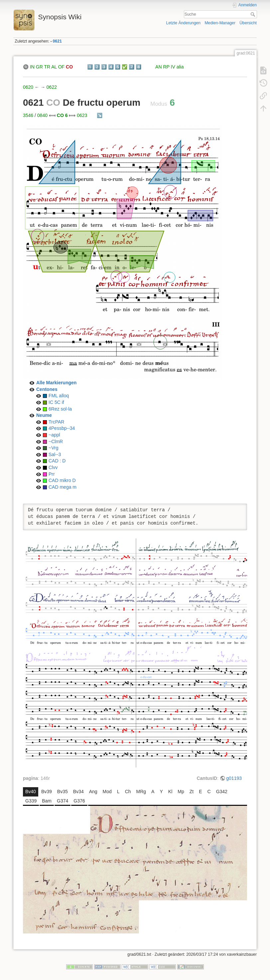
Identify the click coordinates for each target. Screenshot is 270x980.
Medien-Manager (220, 23)
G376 (79, 801)
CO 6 (62, 115)
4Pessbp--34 (62, 428)
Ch (128, 792)
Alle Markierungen (56, 383)
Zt (192, 792)
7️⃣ (132, 67)
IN (32, 67)
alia (180, 67)
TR (47, 67)
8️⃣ (138, 67)
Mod (107, 792)
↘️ (100, 115)
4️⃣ (111, 67)
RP (166, 67)
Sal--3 (55, 454)
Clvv (53, 467)
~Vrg (53, 448)
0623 (82, 115)
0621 (57, 41)
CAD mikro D (62, 480)
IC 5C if (56, 402)
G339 (31, 801)
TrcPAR (56, 422)
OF (61, 67)
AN (158, 67)
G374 (63, 801)
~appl (54, 435)
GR (39, 67)
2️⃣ (97, 67)
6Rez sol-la (60, 409)
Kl (170, 792)
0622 (52, 87)
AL (54, 67)
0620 (28, 87)
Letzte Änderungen (184, 23)
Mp (181, 792)
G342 (222, 792)
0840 (42, 115)
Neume (44, 415)
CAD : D (57, 461)
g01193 (234, 778)
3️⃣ (104, 67)
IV (173, 67)
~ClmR (56, 441)
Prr (52, 474)
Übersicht (248, 23)
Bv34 (78, 792)
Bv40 (31, 792)
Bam (47, 801)
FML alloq (59, 396)
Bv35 (63, 792)
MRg (141, 792)
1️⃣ (90, 67)
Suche (254, 14)
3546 (28, 115)
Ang (93, 792)
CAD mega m (63, 487)
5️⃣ (118, 67)
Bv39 (47, 792)
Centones (47, 389)
